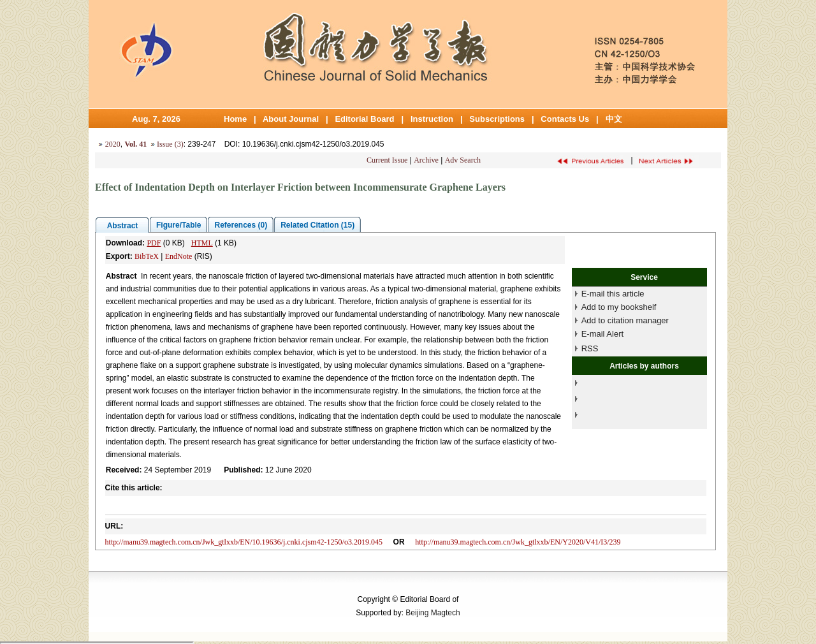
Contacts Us (565, 119)
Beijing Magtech (433, 613)
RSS (590, 348)
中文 (614, 119)
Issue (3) (170, 144)
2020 (113, 144)
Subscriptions (497, 119)
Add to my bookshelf (619, 307)
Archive (426, 160)
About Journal (291, 119)
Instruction (432, 119)
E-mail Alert (602, 334)
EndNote (179, 256)
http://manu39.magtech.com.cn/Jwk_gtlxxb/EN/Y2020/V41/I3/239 (518, 542)
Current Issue (387, 160)
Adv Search (463, 160)
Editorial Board (364, 119)
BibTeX (147, 256)
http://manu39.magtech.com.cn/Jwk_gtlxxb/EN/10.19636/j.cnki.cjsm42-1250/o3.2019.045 (244, 542)
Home (235, 119)
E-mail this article (613, 294)
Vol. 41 (135, 144)
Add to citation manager (625, 320)
